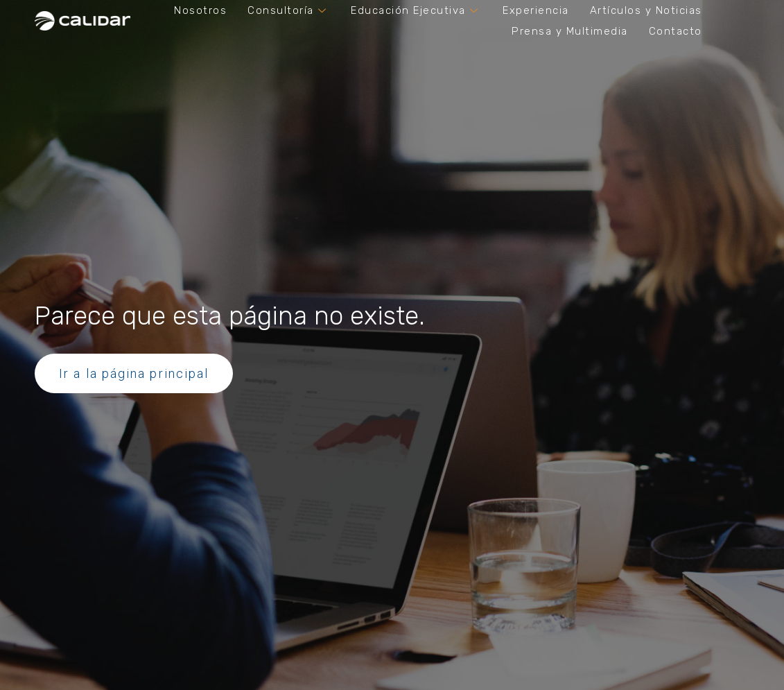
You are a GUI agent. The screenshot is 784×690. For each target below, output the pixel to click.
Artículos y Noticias (646, 10)
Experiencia (536, 10)
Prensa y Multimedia (570, 31)
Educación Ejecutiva (416, 10)
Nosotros (200, 10)
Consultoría (289, 10)
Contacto (676, 31)
